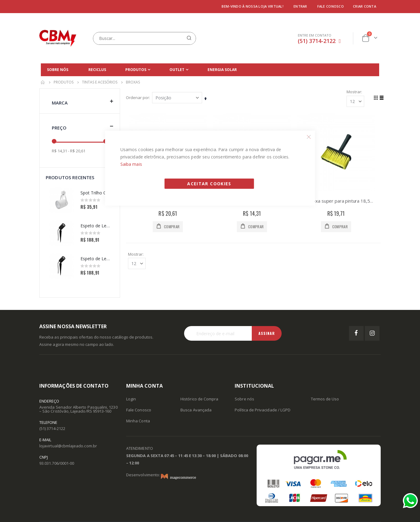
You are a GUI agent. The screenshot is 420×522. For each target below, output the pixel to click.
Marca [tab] (83, 101)
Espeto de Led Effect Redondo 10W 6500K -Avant (96, 259)
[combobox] (144, 38)
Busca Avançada (196, 410)
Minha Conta (138, 421)
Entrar (300, 6)
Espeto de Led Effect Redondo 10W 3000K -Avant (96, 226)
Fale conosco (331, 6)
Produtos (64, 82)
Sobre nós (244, 399)
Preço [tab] (83, 126)
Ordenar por (138, 98)
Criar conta (365, 6)
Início (43, 82)
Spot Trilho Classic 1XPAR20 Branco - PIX (96, 193)
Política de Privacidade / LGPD (263, 410)
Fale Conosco (139, 410)
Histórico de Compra (199, 399)
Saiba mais (131, 164)
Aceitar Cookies (209, 183)
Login (131, 399)
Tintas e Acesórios (100, 82)
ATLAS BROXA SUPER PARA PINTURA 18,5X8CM (336, 201)
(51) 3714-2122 (317, 41)
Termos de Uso (325, 399)
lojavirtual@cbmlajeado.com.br (68, 446)
